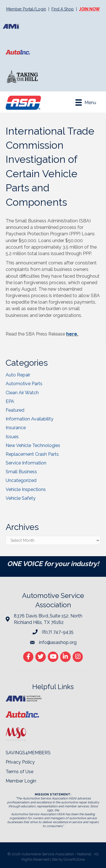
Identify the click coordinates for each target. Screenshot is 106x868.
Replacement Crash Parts (32, 454)
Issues (12, 437)
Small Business (21, 472)
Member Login (21, 781)
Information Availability (30, 419)
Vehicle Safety (21, 498)
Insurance (16, 428)
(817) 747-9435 (58, 632)
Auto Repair (18, 375)
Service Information (26, 463)
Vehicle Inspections (26, 489)
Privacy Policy (20, 762)
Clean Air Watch (22, 393)
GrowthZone (74, 859)
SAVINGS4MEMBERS (28, 753)
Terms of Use (20, 772)
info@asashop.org (58, 642)
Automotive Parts (24, 384)
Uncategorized (21, 480)
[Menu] (86, 102)
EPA (10, 401)
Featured (15, 410)
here (72, 334)
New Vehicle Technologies (33, 445)
